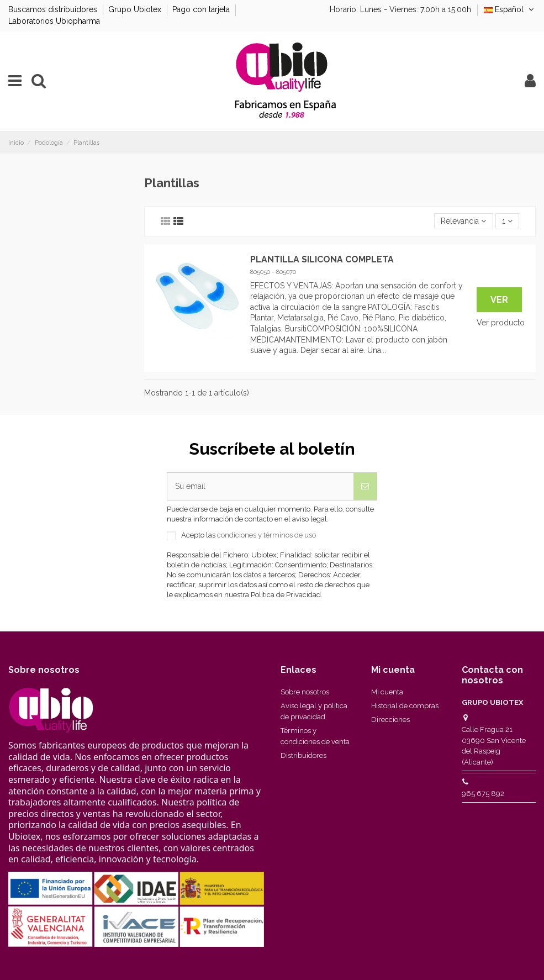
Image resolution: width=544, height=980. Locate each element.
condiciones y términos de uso (266, 535)
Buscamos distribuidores (54, 9)
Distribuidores (303, 755)
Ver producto (501, 323)
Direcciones (390, 720)
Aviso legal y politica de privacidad (314, 711)
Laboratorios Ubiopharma (54, 21)
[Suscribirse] (365, 486)
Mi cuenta (387, 692)
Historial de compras (405, 706)
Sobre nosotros (305, 692)
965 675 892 (483, 794)
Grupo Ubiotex (136, 9)
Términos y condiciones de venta (315, 736)
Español (510, 9)
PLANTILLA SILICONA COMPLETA (322, 259)
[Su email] (260, 486)
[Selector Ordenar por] (463, 221)
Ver (499, 300)
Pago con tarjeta (202, 9)
